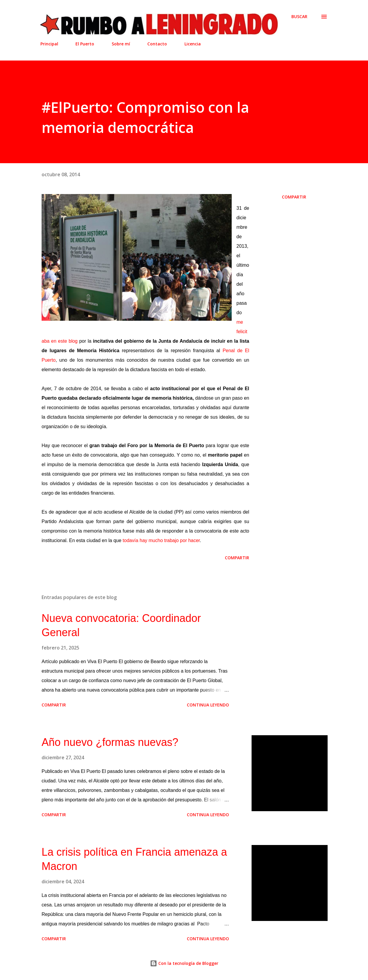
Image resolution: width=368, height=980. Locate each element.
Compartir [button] (294, 197)
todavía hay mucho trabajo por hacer (161, 540)
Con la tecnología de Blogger (184, 963)
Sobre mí (121, 44)
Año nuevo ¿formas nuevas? (110, 742)
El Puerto (85, 44)
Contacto (157, 44)
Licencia (193, 44)
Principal (49, 44)
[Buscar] (299, 17)
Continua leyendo (208, 705)
